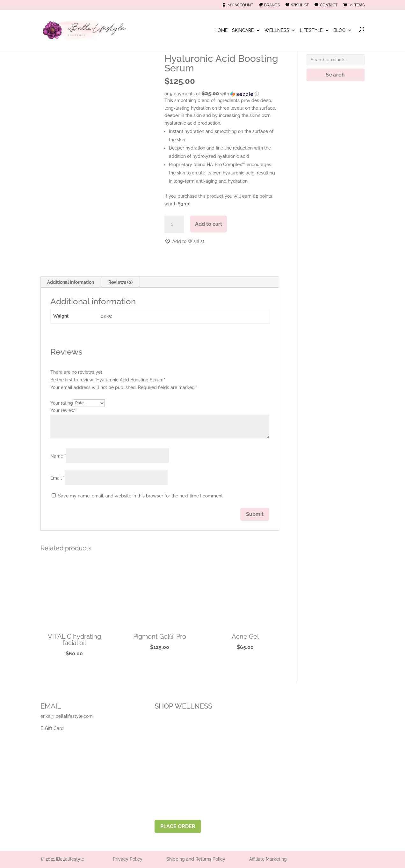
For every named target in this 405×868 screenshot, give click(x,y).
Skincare (243, 30)
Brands (272, 5)
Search (335, 75)
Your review (64, 410)
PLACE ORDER (178, 826)
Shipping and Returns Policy (196, 859)
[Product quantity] (174, 224)
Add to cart (209, 224)
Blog (339, 30)
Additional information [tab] (71, 282)
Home (221, 30)
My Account (240, 5)
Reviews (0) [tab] (120, 282)
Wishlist (300, 5)
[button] (222, 94)
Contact (329, 5)
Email (58, 478)
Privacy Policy (128, 859)
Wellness (277, 30)
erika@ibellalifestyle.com (67, 716)
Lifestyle (311, 30)
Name (58, 456)
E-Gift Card (52, 728)
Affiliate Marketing (268, 859)
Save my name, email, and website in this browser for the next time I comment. (141, 496)
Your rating (62, 403)
